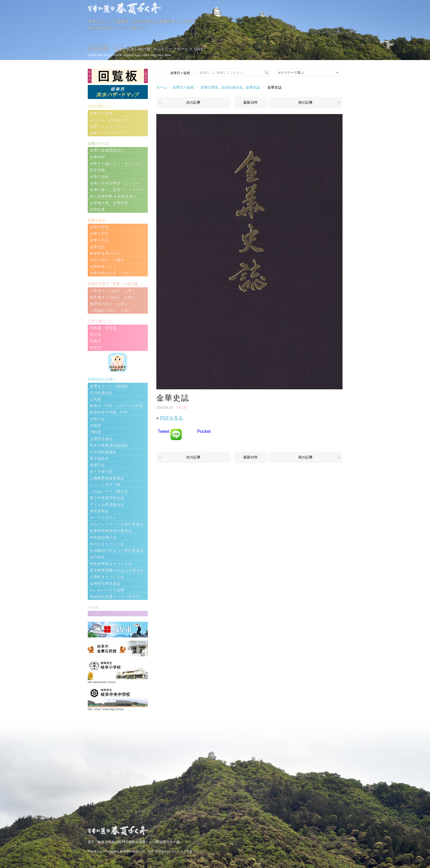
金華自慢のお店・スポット (113, 273)
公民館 (95, 399)
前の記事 (305, 102)
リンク (95, 614)
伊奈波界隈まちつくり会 (111, 564)
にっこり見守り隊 (105, 485)
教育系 (95, 348)
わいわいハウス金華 (107, 590)
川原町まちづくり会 (107, 577)
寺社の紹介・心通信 (107, 260)
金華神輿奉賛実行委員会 (111, 531)
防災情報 (97, 170)
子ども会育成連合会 (107, 504)
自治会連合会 (232, 87)
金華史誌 (253, 87)
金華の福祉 (99, 177)
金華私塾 (97, 209)
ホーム (162, 87)
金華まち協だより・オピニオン (117, 163)
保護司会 (97, 465)
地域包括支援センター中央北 (115, 597)
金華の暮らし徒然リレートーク (117, 190)
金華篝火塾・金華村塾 (109, 203)
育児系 (95, 334)
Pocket (204, 431)
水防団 (95, 426)
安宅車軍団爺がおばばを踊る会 (117, 570)
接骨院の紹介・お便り (109, 304)
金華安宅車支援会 (105, 583)
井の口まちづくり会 (107, 544)
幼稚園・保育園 (103, 328)
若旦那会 (97, 557)
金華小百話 (99, 240)
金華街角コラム (103, 266)
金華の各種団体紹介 (107, 150)
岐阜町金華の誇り (105, 253)
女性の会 (97, 419)
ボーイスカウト (103, 518)
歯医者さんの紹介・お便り (113, 297)
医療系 (95, 341)
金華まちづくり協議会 (109, 386)
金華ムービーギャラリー (111, 133)
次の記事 (193, 102)
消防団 (95, 432)
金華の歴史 (209, 87)
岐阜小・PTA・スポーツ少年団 (116, 406)
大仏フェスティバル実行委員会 (117, 524)
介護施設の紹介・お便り (111, 310)
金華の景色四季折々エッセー (115, 183)
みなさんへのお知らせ (109, 120)
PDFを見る (172, 418)
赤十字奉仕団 (101, 472)
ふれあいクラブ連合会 (109, 491)
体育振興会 (99, 511)
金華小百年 (99, 234)
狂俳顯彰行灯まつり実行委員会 (117, 551)
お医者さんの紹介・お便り (113, 291)
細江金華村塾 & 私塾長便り (113, 196)
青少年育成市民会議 (107, 498)
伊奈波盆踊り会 (103, 537)
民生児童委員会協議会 (109, 445)
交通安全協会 (101, 439)
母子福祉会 (99, 458)
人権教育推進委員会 (107, 478)
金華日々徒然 (180, 73)
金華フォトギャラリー (109, 126)
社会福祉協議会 (103, 452)
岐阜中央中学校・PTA (109, 412)
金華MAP (98, 157)
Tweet (164, 431)
